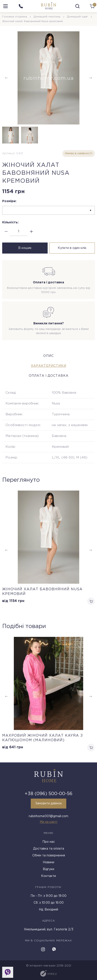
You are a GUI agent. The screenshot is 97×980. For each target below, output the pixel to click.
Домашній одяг (77, 17)
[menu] (5, 6)
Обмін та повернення (49, 856)
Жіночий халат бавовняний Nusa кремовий (42, 592)
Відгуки (48, 869)
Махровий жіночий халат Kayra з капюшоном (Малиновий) (42, 738)
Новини (48, 862)
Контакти (48, 876)
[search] (77, 6)
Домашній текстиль (47, 17)
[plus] (31, 232)
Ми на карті (48, 822)
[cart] (92, 6)
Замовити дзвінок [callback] (48, 803)
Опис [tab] (48, 356)
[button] (90, 78)
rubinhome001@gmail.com (48, 816)
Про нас (49, 842)
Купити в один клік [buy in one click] (72, 248)
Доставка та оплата (49, 849)
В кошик (25, 248)
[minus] (6, 232)
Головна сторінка (15, 17)
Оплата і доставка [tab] (49, 376)
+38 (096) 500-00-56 (49, 794)
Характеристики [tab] (49, 366)
